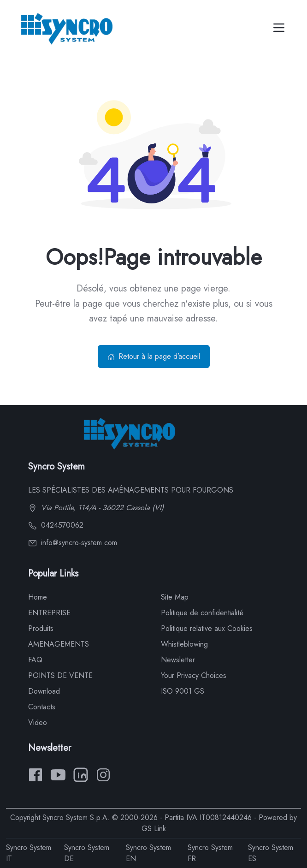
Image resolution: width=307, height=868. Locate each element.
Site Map (175, 597)
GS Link (154, 829)
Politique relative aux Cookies (207, 628)
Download (44, 691)
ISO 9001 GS (183, 691)
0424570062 (56, 525)
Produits (41, 628)
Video (38, 722)
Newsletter (178, 660)
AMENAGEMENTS (59, 644)
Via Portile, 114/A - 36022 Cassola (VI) (96, 508)
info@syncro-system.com (73, 543)
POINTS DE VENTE (60, 675)
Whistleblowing (184, 644)
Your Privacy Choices (194, 675)
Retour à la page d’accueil (154, 356)
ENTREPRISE (49, 613)
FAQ (35, 660)
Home (38, 597)
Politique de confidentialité (202, 613)
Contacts (42, 707)
